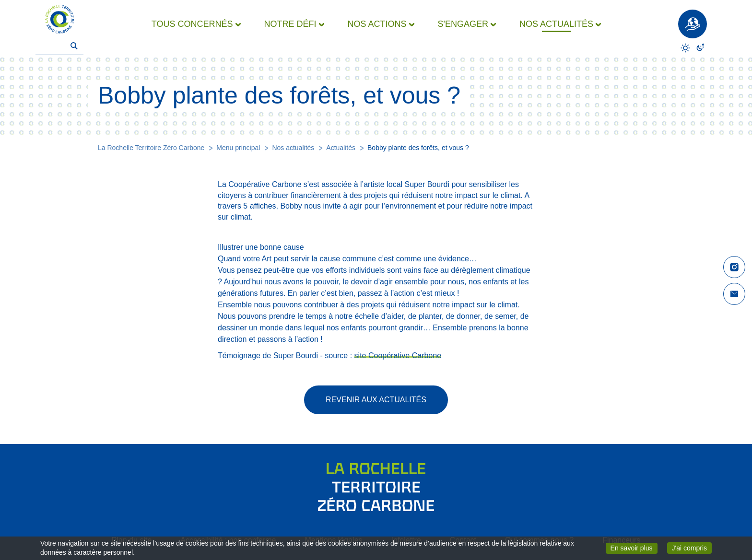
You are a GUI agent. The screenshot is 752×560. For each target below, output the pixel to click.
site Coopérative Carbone (398, 356)
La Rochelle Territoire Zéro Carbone (151, 148)
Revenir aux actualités (376, 400)
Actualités (341, 148)
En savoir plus (634, 548)
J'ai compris (692, 547)
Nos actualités (293, 148)
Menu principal (238, 148)
